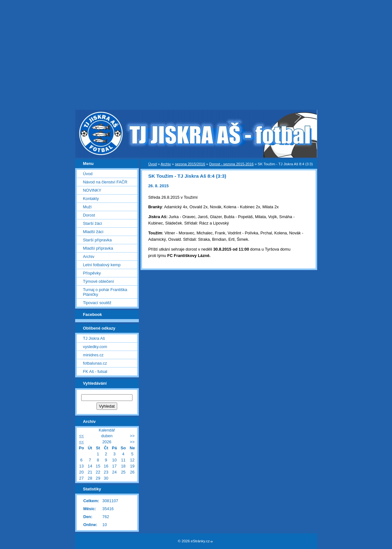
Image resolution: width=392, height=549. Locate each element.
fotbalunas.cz (95, 363)
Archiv (166, 164)
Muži (87, 207)
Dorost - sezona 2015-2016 (232, 164)
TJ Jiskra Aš (94, 338)
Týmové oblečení (99, 281)
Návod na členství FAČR (105, 182)
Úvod (153, 164)
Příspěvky (92, 273)
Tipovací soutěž (97, 303)
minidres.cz (93, 355)
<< (81, 436)
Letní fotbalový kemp (102, 265)
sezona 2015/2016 (190, 164)
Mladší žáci (93, 232)
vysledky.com (95, 347)
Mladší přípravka (98, 248)
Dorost (89, 215)
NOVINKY (92, 190)
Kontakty (91, 199)
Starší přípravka (97, 240)
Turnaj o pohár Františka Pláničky (105, 292)
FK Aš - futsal (95, 371)
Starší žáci (93, 223)
